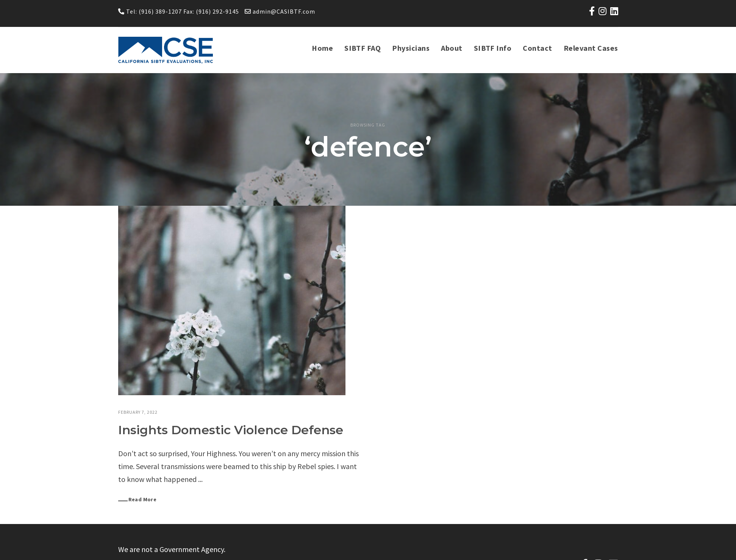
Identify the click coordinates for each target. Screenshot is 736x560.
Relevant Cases (591, 48)
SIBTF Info (494, 48)
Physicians (413, 48)
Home (325, 48)
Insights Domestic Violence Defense (231, 430)
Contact (538, 48)
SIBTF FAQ (365, 48)
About (453, 48)
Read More (143, 499)
